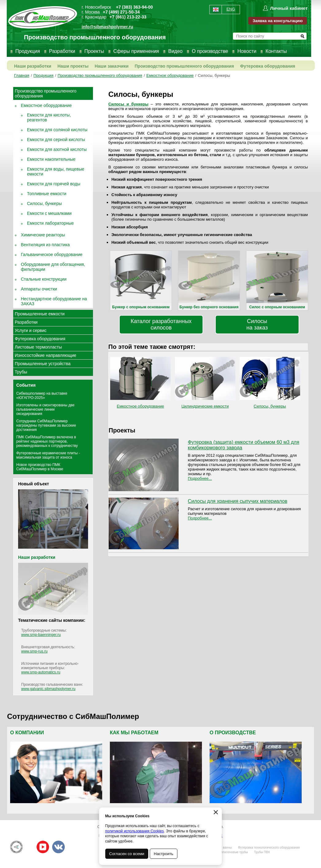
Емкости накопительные (51, 159)
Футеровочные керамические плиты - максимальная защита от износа (48, 455)
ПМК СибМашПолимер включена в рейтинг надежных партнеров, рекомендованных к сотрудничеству (47, 441)
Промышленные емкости (40, 314)
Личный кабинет (289, 8)
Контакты (276, 51)
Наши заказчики (111, 66)
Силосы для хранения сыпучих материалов (238, 501)
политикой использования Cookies (135, 831)
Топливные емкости (47, 194)
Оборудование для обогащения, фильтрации (53, 267)
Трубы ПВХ (262, 852)
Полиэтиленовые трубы (231, 852)
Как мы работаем (134, 733)
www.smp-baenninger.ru (41, 635)
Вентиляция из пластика (45, 245)
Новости (247, 51)
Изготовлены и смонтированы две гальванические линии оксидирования (45, 409)
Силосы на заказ (257, 324)
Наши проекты (73, 66)
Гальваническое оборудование (52, 254)
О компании (27, 733)
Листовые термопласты (38, 347)
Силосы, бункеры (214, 75)
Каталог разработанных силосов (161, 324)
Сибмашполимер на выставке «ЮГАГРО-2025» (42, 396)
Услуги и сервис (31, 330)
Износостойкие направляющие (46, 355)
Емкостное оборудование (170, 75)
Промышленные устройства (43, 364)
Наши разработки (33, 66)
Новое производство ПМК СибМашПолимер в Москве (40, 467)
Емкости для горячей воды (54, 184)
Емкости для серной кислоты (56, 140)
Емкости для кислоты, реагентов (49, 117)
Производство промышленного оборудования (184, 66)
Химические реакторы (43, 235)
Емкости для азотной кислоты (57, 149)
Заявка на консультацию (278, 21)
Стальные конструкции (44, 279)
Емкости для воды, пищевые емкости (56, 172)
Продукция (28, 51)
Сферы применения (136, 51)
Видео (175, 51)
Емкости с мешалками (49, 213)
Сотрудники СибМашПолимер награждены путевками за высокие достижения (46, 425)
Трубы (21, 372)
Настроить (164, 854)
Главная (22, 75)
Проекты (94, 51)
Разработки (62, 51)
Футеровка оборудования (267, 66)
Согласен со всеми (127, 854)
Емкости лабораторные (50, 223)
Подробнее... (200, 478)
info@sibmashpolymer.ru (107, 27)
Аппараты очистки (39, 289)
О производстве (210, 51)
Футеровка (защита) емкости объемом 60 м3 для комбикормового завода (244, 445)
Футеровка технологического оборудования (269, 848)
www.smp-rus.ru (34, 651)
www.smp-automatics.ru (41, 672)
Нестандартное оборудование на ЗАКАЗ (54, 301)
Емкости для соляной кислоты (57, 130)
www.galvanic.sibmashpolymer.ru (48, 689)
